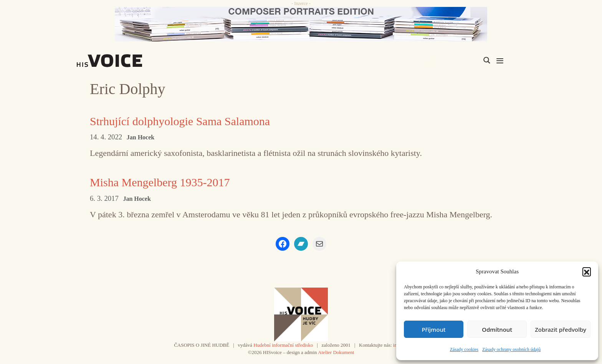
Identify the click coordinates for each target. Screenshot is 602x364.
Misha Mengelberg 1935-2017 (160, 182)
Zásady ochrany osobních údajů (511, 349)
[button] (587, 271)
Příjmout (433, 329)
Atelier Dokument (336, 352)
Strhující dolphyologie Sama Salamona (180, 121)
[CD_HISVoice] (301, 24)
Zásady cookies (464, 349)
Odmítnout (497, 329)
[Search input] (450, 60)
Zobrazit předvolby (561, 329)
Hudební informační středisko (283, 345)
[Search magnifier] (487, 60)
